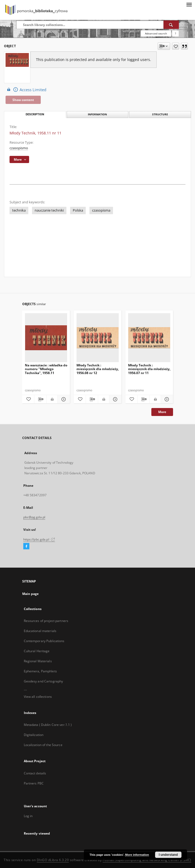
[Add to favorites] (176, 46)
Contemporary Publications (44, 641)
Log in (28, 816)
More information (137, 855)
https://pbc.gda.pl (39, 539)
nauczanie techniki (49, 210)
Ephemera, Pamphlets (40, 671)
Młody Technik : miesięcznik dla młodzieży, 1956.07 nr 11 (149, 369)
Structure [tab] (160, 114)
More (162, 412)
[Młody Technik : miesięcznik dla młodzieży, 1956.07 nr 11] (149, 338)
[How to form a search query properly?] (175, 33)
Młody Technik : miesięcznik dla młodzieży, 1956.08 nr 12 (98, 369)
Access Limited (26, 89)
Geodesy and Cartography (44, 681)
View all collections (38, 697)
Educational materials (40, 631)
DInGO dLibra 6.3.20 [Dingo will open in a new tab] (53, 860)
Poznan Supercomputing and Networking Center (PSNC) (147, 860)
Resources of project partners (46, 621)
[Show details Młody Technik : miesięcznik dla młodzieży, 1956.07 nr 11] (166, 399)
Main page (31, 594)
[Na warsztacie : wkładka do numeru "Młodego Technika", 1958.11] (46, 338)
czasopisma (101, 210)
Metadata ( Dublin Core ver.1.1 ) (48, 725)
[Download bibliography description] (40, 399)
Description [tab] (35, 114)
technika (19, 210)
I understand (168, 855)
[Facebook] (26, 546)
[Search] (171, 25)
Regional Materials (38, 661)
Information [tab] (97, 114)
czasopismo (19, 148)
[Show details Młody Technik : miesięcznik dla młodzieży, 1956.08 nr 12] (114, 399)
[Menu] (189, 4)
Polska (78, 210)
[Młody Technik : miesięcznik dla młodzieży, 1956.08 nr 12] (98, 338)
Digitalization (34, 735)
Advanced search (156, 33)
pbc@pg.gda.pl (34, 517)
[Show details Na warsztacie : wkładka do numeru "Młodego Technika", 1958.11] (63, 399)
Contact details (35, 773)
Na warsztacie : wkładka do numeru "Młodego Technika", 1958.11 (46, 369)
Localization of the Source (43, 745)
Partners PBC (34, 783)
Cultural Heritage (37, 651)
